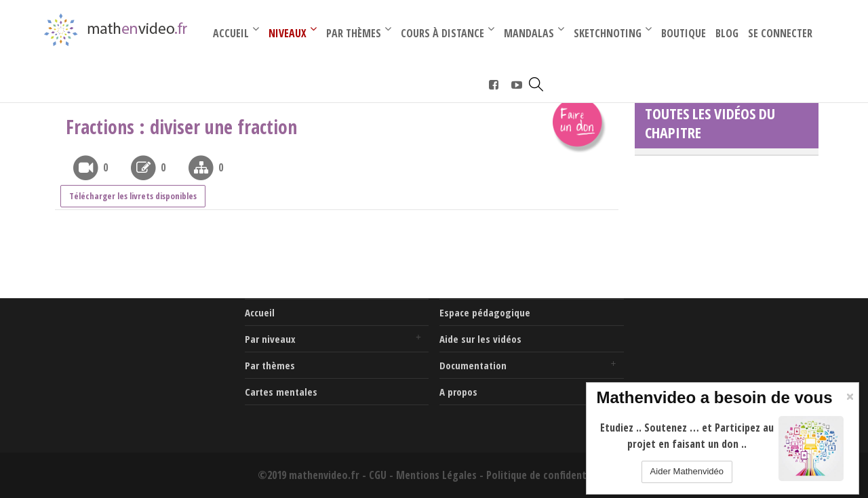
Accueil (260, 312)
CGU (378, 475)
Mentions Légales (436, 475)
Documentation (473, 365)
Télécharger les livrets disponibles (133, 196)
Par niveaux (270, 339)
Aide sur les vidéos (480, 339)
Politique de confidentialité (548, 475)
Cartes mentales (281, 392)
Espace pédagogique (485, 312)
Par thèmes (270, 365)
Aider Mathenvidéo (687, 471)
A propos (458, 392)
